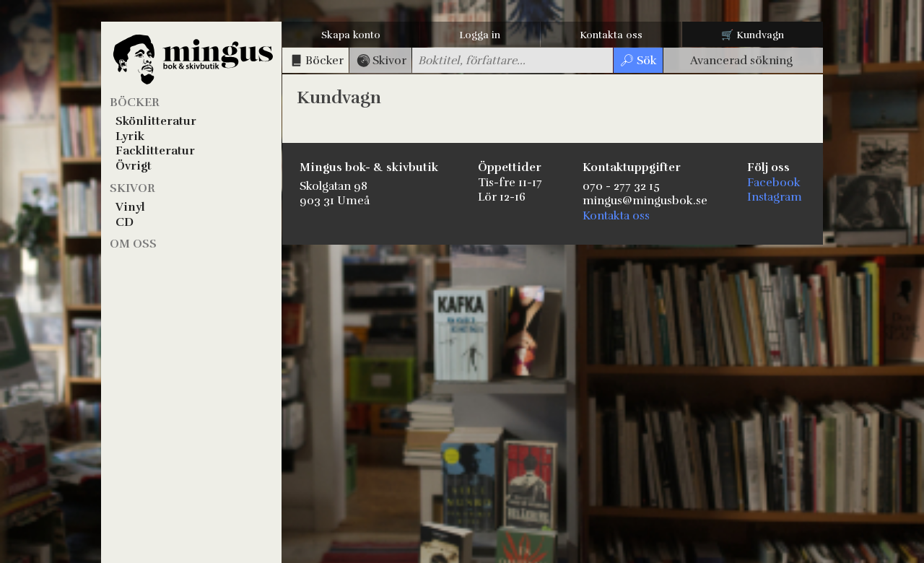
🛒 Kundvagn (753, 35)
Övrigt (134, 166)
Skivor (132, 188)
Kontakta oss (611, 35)
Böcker (135, 102)
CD (125, 222)
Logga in (480, 35)
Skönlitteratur (156, 121)
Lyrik (130, 136)
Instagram (775, 197)
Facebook (774, 183)
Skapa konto (351, 35)
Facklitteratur (155, 151)
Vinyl (130, 207)
